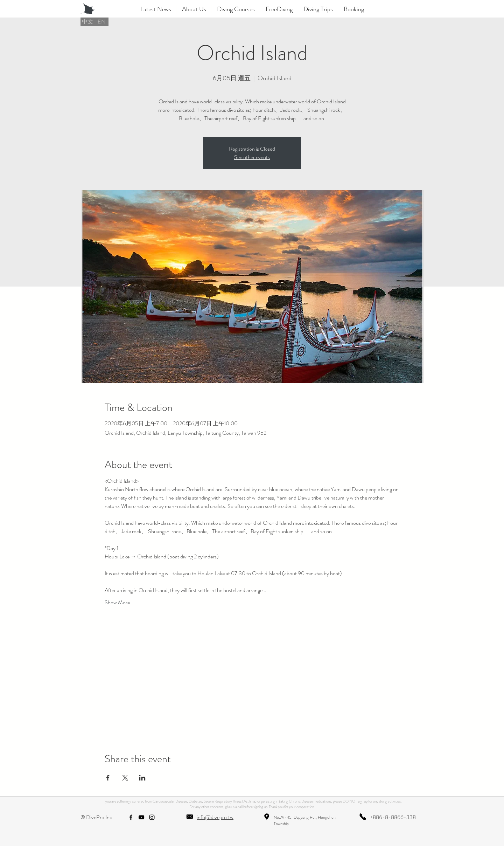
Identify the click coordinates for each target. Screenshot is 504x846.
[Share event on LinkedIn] (142, 778)
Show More (117, 603)
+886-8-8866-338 (393, 817)
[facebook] (131, 817)
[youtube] (141, 817)
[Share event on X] (125, 778)
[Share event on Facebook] (108, 778)
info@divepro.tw (215, 817)
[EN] (101, 22)
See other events (252, 157)
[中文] (87, 22)
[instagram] (152, 817)
